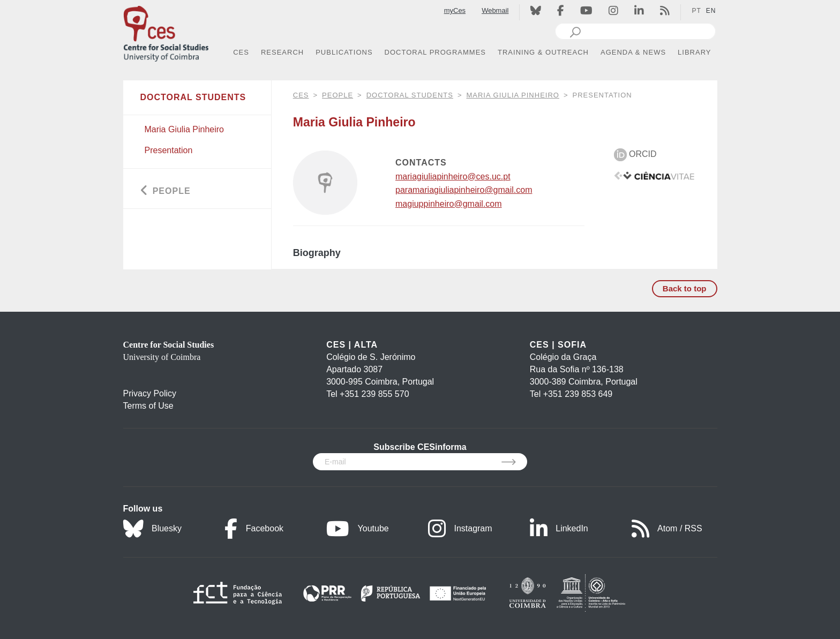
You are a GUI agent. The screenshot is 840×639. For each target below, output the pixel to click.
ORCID (635, 154)
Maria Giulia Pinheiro (512, 95)
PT (696, 11)
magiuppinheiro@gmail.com (449, 204)
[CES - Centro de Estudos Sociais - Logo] (166, 31)
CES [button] (241, 52)
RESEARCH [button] (282, 52)
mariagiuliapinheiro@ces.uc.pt (453, 176)
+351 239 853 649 (578, 394)
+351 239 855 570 (374, 394)
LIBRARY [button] (694, 52)
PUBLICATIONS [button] (344, 52)
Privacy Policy (150, 393)
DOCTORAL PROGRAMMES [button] (435, 52)
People (337, 95)
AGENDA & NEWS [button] (633, 52)
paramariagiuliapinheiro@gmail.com (464, 190)
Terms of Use (148, 406)
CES (301, 95)
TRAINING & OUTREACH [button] (543, 52)
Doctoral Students (410, 95)
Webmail (495, 10)
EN (711, 11)
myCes (455, 10)
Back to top (685, 288)
